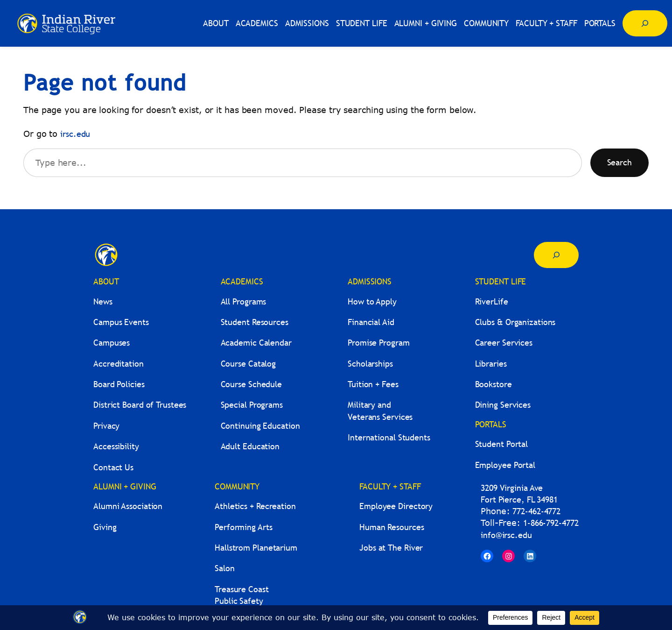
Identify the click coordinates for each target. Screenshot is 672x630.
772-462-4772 (536, 511)
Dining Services (503, 405)
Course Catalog (248, 364)
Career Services (504, 343)
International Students (389, 437)
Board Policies (119, 384)
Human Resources (392, 527)
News (103, 301)
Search (619, 162)
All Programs (244, 301)
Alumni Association (128, 506)
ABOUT (106, 281)
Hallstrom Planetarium (256, 548)
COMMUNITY (237, 486)
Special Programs (252, 405)
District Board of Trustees (140, 405)
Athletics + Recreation (255, 506)
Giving (105, 527)
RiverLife (492, 301)
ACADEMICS (242, 281)
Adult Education (250, 446)
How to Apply (372, 301)
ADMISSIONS (370, 281)
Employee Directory (396, 506)
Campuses (112, 343)
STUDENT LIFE (501, 281)
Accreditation (119, 364)
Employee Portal (505, 465)
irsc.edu (75, 134)
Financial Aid (371, 322)
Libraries (491, 364)
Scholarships (370, 364)
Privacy (106, 426)
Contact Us (113, 467)
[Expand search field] (645, 23)
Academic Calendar (256, 343)
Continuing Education (260, 426)
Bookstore (493, 384)
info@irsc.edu (506, 535)
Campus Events (121, 322)
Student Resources (255, 322)
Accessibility (116, 446)
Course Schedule (252, 384)
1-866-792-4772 (551, 523)
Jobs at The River (391, 548)
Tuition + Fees (373, 384)
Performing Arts (244, 527)
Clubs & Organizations (515, 322)
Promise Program (379, 343)
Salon (225, 568)
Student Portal (502, 444)
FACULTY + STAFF (390, 486)
